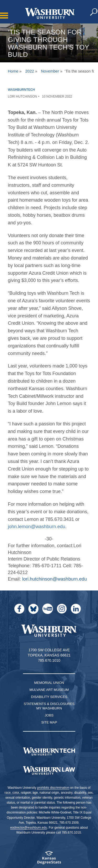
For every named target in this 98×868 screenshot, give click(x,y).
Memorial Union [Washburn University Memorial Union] (49, 683)
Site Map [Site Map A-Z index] (49, 722)
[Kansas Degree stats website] (49, 859)
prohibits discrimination (53, 788)
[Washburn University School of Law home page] (49, 770)
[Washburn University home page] (50, 13)
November (50, 71)
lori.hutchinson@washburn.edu (54, 579)
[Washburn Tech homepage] (49, 751)
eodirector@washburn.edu (29, 828)
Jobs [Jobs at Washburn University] (49, 715)
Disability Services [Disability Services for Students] (49, 697)
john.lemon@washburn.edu (36, 527)
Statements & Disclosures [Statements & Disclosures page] (49, 704)
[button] (94, 12)
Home (13, 71)
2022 (30, 71)
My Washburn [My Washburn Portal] (49, 708)
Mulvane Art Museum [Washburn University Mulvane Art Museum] (49, 690)
